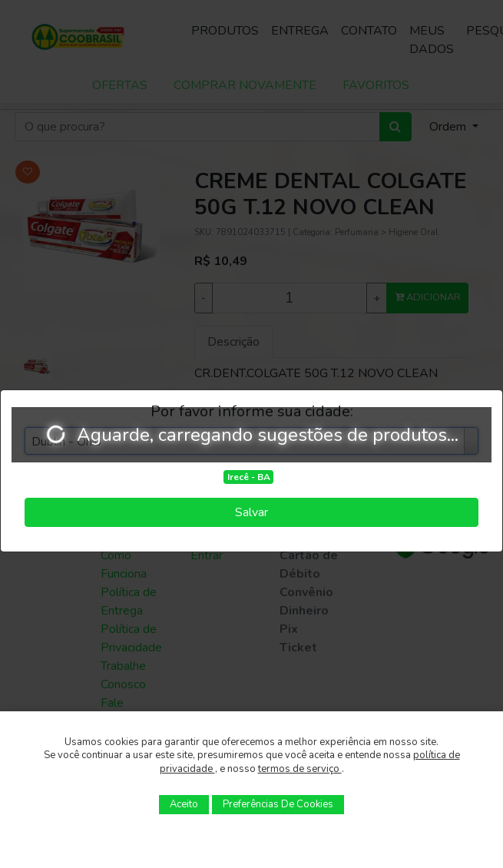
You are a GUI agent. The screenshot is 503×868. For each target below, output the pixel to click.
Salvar (251, 512)
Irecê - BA (249, 477)
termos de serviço (300, 769)
